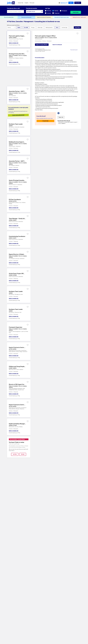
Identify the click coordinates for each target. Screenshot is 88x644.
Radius (19, 27)
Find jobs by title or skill (13, 8)
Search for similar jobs (57, 45)
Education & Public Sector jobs (62, 17)
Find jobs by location (32, 8)
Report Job (61, 117)
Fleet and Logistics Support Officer (45, 36)
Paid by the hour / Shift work (79, 17)
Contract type (64, 27)
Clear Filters (77, 27)
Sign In (71, 3)
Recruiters (78, 3)
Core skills (26, 27)
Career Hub (21, 3)
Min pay (33, 27)
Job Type (47, 8)
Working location (49, 27)
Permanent (64, 11)
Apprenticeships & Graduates (44, 17)
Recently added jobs (9, 17)
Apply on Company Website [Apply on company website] (42, 45)
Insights (26, 3)
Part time (48, 11)
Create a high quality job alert (20, 115)
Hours (57, 27)
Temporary (56, 13)
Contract (48, 13)
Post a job (32, 3)
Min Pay (23, 454)
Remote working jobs (26, 17)
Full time (55, 11)
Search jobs (76, 12)
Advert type (40, 27)
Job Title (15, 454)
